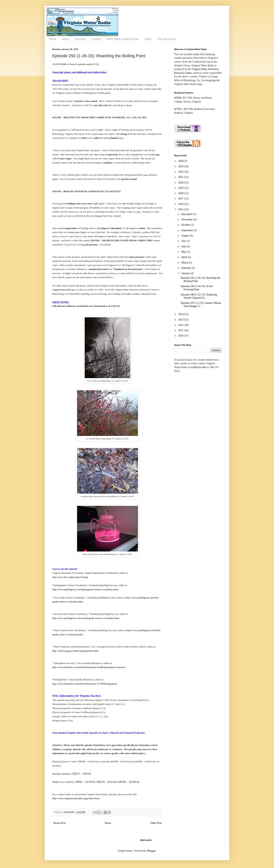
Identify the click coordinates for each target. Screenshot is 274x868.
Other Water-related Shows (123, 39)
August (186, 236)
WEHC (178, 98)
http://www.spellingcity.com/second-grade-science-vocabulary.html (86, 618)
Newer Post (59, 823)
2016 (181, 204)
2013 (181, 320)
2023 (181, 166)
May (184, 252)
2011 (181, 330)
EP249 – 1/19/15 (144, 761)
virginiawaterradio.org (63, 290)
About (66, 39)
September (187, 230)
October (186, 225)
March (185, 263)
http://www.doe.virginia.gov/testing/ (70, 577)
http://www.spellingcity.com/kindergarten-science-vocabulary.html (85, 589)
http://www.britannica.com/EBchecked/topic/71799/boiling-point (85, 684)
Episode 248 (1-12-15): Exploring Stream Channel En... (199, 296)
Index (148, 39)
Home (53, 39)
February (186, 268)
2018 (181, 193)
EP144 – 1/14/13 (87, 761)
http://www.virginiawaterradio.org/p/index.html (76, 798)
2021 (181, 177)
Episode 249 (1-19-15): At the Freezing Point (197, 288)
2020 (181, 183)
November (187, 219)
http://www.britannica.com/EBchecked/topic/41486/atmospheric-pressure (89, 667)
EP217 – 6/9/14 (82, 774)
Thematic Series (166, 39)
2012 (181, 325)
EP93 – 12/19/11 (86, 782)
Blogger (151, 851)
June (184, 246)
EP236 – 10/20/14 (129, 782)
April (184, 257)
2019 (181, 188)
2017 (181, 199)
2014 (181, 314)
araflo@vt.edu (198, 367)
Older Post (156, 823)
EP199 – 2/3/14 (119, 761)
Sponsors (80, 39)
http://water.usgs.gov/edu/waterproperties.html (75, 651)
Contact (96, 39)
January (186, 273)
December (187, 214)
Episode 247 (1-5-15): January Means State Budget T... (201, 305)
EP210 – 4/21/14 (107, 782)
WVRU (178, 109)
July (184, 241)
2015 (181, 209)
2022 (181, 172)
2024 (181, 161)
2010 (181, 336)
